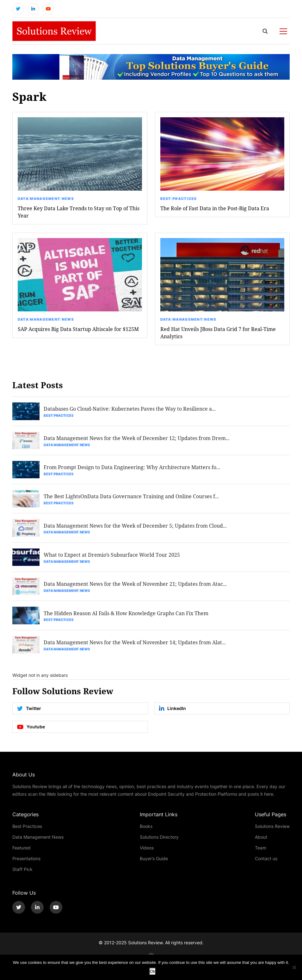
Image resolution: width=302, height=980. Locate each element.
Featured (22, 850)
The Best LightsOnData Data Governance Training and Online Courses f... (132, 498)
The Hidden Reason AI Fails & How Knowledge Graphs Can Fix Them (127, 615)
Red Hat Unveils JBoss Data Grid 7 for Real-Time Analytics (218, 333)
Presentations (26, 861)
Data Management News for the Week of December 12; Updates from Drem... (137, 439)
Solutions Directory (159, 839)
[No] (294, 967)
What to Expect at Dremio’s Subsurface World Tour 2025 (112, 557)
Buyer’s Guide (154, 861)
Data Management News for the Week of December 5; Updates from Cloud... (136, 527)
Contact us (266, 861)
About (261, 839)
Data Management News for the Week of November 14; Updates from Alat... (135, 645)
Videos (147, 850)
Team (261, 850)
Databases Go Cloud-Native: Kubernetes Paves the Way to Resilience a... (130, 410)
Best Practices (179, 199)
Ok (153, 971)
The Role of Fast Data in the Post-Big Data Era (215, 209)
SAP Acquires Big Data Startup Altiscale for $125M (78, 330)
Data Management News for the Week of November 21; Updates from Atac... (136, 586)
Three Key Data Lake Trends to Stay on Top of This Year (79, 212)
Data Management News (46, 199)
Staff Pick (22, 872)
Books (146, 829)
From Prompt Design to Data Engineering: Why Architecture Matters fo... (133, 468)
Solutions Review (272, 829)
